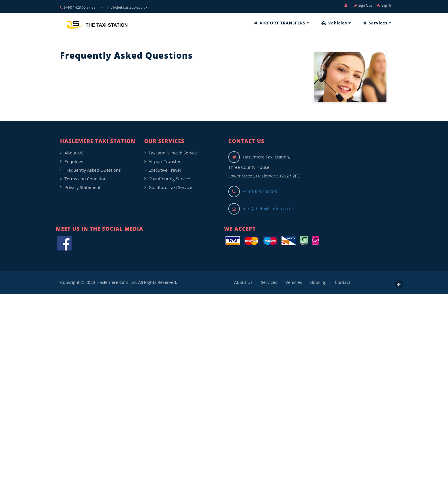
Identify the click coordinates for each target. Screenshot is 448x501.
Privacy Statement (83, 187)
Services (377, 23)
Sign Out (363, 5)
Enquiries (74, 161)
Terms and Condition (85, 179)
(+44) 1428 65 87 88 (78, 7)
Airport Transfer (165, 161)
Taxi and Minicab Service (173, 153)
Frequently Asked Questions (93, 170)
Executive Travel (165, 170)
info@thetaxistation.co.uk (124, 7)
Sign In (385, 5)
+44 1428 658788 (260, 191)
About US (74, 153)
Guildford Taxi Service (171, 187)
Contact (342, 282)
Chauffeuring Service (170, 179)
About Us (243, 282)
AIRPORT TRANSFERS (282, 23)
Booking (318, 282)
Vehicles (336, 23)
